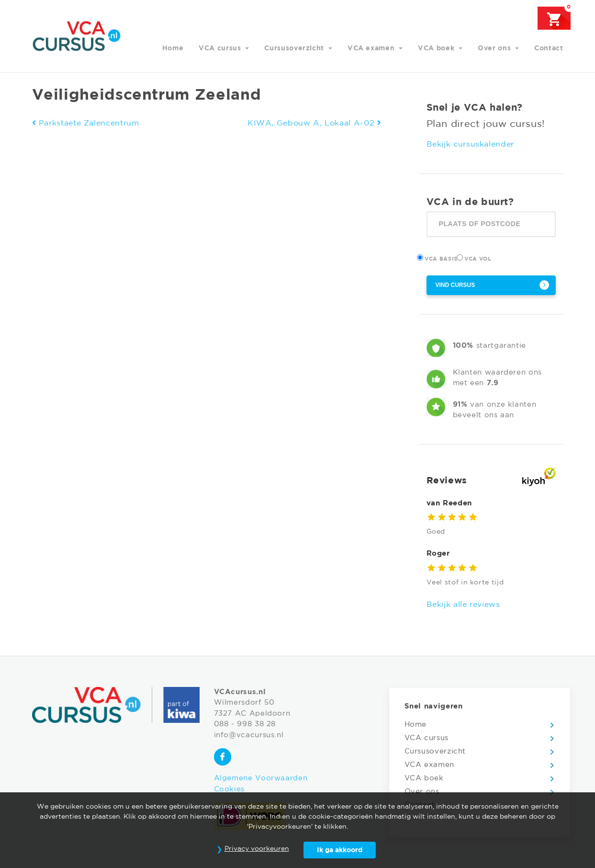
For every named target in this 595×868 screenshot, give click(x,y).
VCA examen (372, 48)
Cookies (229, 789)
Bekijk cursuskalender (470, 144)
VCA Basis (442, 258)
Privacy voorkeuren (257, 849)
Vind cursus (455, 285)
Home (173, 48)
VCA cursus (221, 48)
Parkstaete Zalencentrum (86, 123)
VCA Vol (479, 258)
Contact (549, 48)
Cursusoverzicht (295, 48)
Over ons (495, 48)
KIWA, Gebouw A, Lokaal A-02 (314, 123)
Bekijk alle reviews (463, 605)
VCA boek (437, 48)
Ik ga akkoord (340, 850)
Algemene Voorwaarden (261, 778)
